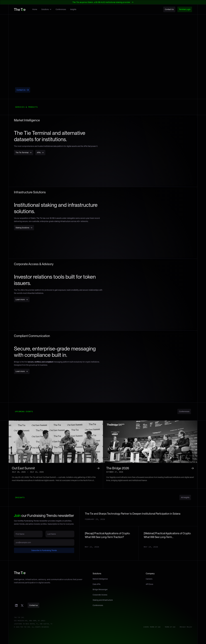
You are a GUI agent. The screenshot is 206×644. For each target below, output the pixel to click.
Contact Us (169, 9)
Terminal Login (185, 9)
